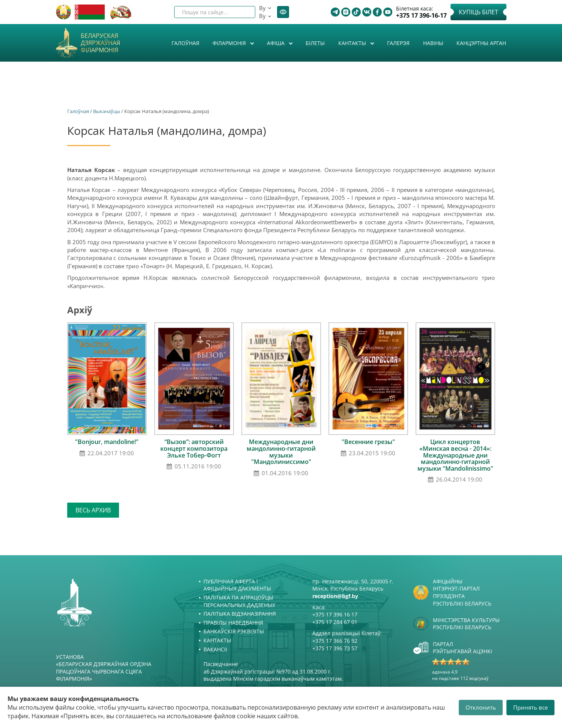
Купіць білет (478, 12)
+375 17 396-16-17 (421, 16)
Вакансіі (215, 649)
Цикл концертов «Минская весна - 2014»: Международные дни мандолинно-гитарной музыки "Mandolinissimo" (455, 455)
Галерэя (398, 43)
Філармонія (230, 43)
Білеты (315, 43)
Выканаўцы (107, 111)
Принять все (530, 707)
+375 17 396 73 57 (335, 648)
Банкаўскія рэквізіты (234, 631)
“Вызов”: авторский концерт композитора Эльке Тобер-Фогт (194, 448)
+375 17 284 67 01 (335, 622)
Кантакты (353, 43)
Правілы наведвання (233, 623)
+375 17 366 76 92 (335, 641)
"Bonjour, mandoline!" (107, 442)
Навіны (433, 43)
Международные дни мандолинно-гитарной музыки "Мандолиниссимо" (281, 452)
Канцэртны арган (481, 43)
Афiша (276, 43)
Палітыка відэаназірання (240, 614)
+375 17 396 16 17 (335, 614)
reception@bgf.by (335, 596)
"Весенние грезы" (368, 442)
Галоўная (185, 43)
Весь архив (93, 510)
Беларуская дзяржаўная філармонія (100, 43)
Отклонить (481, 707)
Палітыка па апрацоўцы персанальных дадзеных (239, 601)
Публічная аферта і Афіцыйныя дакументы (237, 585)
